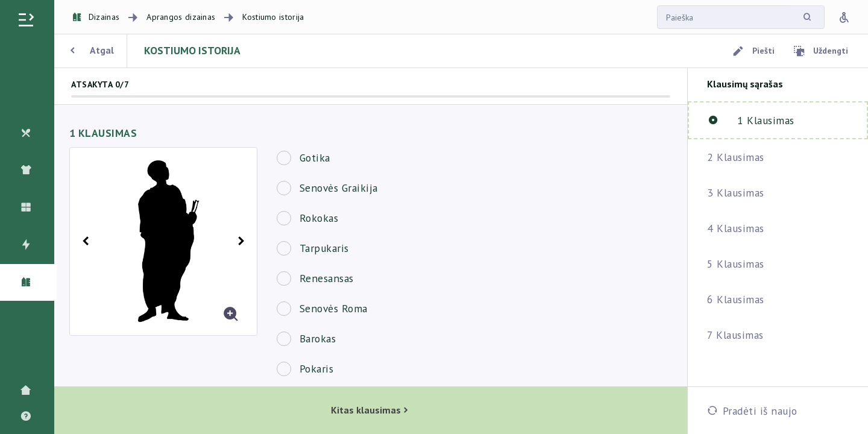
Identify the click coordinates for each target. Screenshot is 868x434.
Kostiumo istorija (273, 17)
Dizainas (96, 17)
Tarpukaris (324, 248)
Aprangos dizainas (181, 17)
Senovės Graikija (339, 188)
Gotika (315, 158)
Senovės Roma (334, 308)
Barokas (318, 338)
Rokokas (319, 218)
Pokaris (317, 369)
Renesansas (327, 278)
